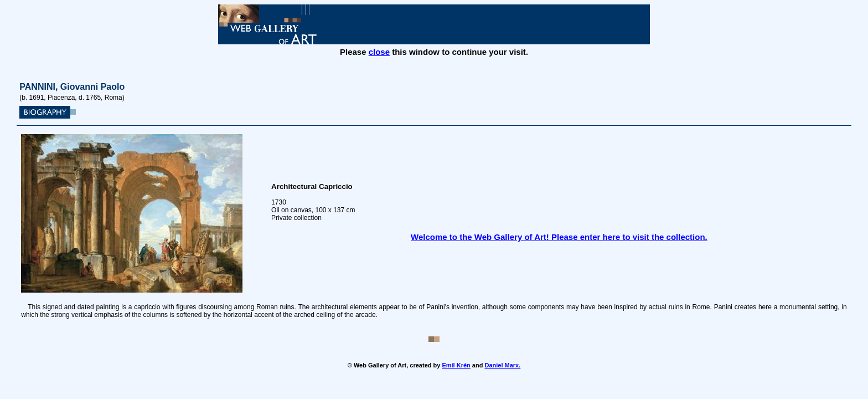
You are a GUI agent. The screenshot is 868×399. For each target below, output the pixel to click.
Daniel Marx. (502, 365)
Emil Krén (456, 365)
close (379, 52)
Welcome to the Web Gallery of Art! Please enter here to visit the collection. (559, 237)
